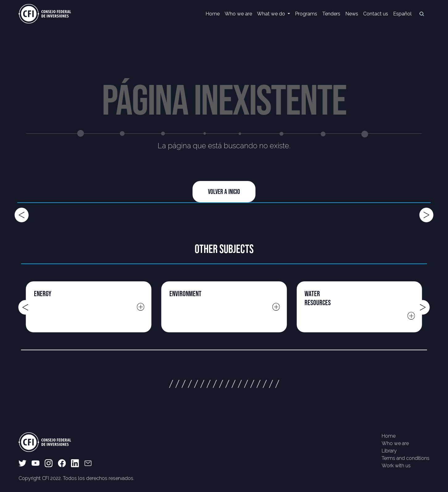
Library (389, 451)
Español (402, 14)
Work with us (396, 466)
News (352, 14)
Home (213, 14)
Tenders (331, 14)
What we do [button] (272, 14)
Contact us (376, 14)
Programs (306, 14)
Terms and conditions (406, 458)
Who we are (238, 14)
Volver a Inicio (224, 191)
